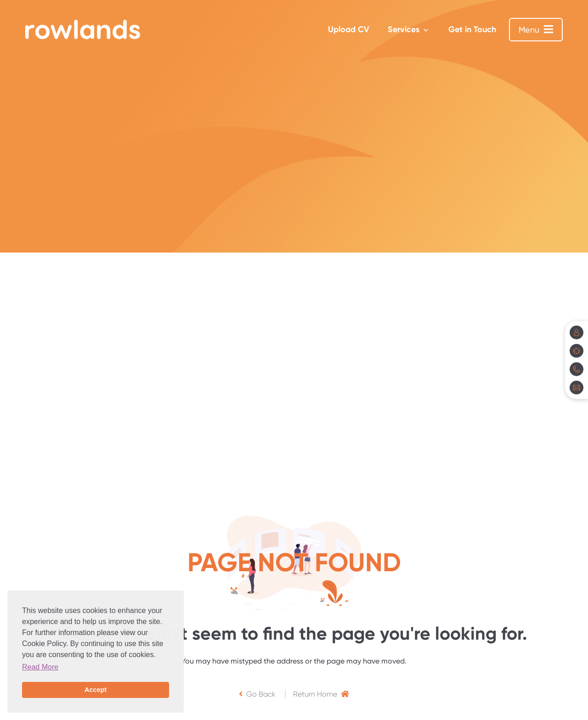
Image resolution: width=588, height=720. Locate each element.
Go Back (257, 694)
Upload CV (349, 29)
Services (404, 29)
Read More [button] (40, 667)
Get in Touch (472, 29)
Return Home (321, 694)
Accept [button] (96, 690)
